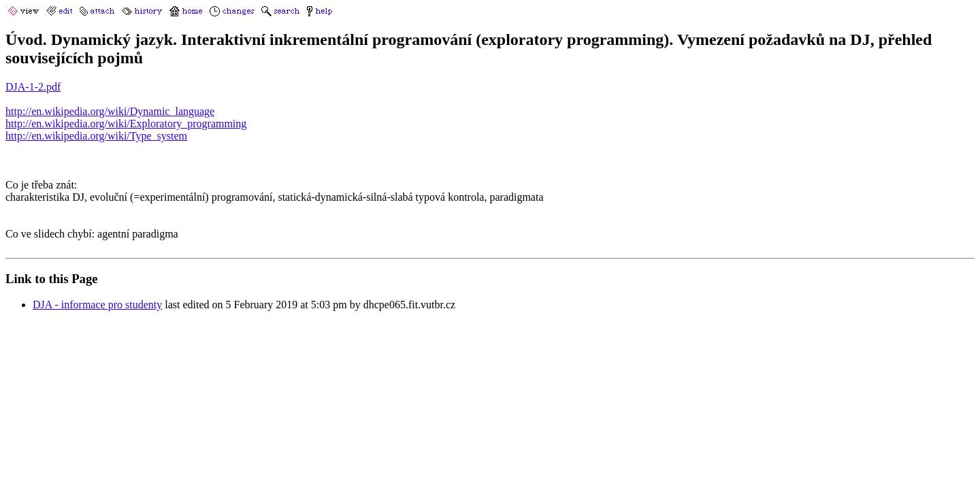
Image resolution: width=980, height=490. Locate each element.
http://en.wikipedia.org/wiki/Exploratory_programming (126, 124)
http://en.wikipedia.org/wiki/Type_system (96, 136)
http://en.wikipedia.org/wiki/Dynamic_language (110, 111)
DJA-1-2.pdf (33, 87)
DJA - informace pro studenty (97, 305)
